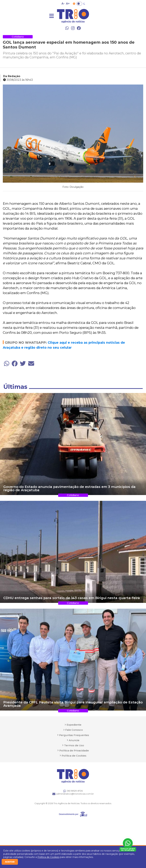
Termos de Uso (74, 745)
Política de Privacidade (74, 750)
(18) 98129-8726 (73, 791)
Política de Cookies (48, 857)
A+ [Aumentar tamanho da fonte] (68, 4)
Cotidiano (18, 37)
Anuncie (74, 740)
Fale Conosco (74, 730)
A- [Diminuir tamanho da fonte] (63, 4)
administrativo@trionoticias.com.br (73, 794)
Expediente (74, 725)
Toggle (79, 4)
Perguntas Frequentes (74, 735)
